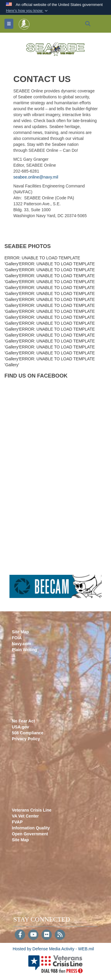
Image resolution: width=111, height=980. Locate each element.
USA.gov (20, 727)
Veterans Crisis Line (32, 810)
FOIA (17, 638)
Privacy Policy (26, 739)
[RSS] (60, 935)
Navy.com (21, 644)
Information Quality (31, 828)
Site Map (20, 632)
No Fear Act (23, 721)
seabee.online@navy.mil (36, 177)
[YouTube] (33, 935)
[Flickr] (47, 935)
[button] (27, 11)
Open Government (30, 834)
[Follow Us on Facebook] (20, 935)
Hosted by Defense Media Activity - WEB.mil (53, 949)
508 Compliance (28, 733)
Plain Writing (24, 650)
